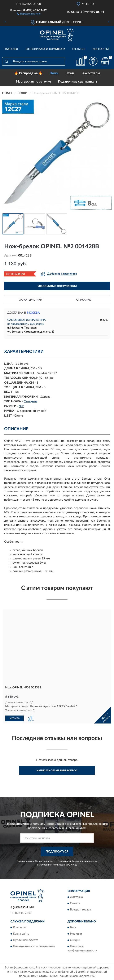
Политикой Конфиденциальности (78, 861)
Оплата (75, 903)
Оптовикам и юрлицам (45, 49)
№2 (21, 406)
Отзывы (79, 49)
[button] (29, 13)
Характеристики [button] (31, 300)
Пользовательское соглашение (34, 946)
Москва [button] (33, 313)
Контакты (101, 49)
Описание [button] (84, 300)
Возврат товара (80, 909)
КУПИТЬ (14, 718)
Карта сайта (21, 934)
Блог (73, 927)
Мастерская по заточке (33, 82)
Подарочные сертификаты (78, 82)
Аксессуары (91, 73)
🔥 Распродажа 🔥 (28, 73)
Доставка (76, 897)
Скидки (75, 940)
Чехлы (70, 73)
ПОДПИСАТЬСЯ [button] (57, 851)
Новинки (76, 934)
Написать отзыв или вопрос (57, 770)
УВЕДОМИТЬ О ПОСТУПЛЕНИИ (57, 286)
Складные (30, 401)
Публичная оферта (26, 940)
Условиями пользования (53, 864)
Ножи (54, 73)
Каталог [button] (12, 49)
